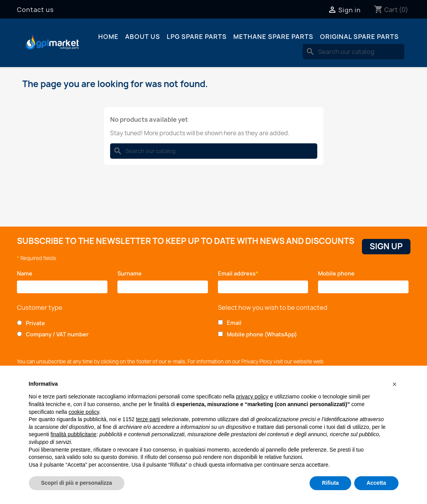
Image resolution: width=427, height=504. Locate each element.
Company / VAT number (57, 334)
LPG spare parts (197, 37)
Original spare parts (359, 37)
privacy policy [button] (252, 396)
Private (35, 323)
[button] (395, 384)
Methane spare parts (273, 37)
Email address (238, 273)
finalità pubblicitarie (73, 434)
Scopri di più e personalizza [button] (77, 483)
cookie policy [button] (84, 412)
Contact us (35, 10)
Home (108, 37)
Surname (131, 273)
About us (143, 37)
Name (26, 273)
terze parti (148, 419)
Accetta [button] (376, 483)
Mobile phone (338, 273)
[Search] (353, 52)
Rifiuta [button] (330, 483)
